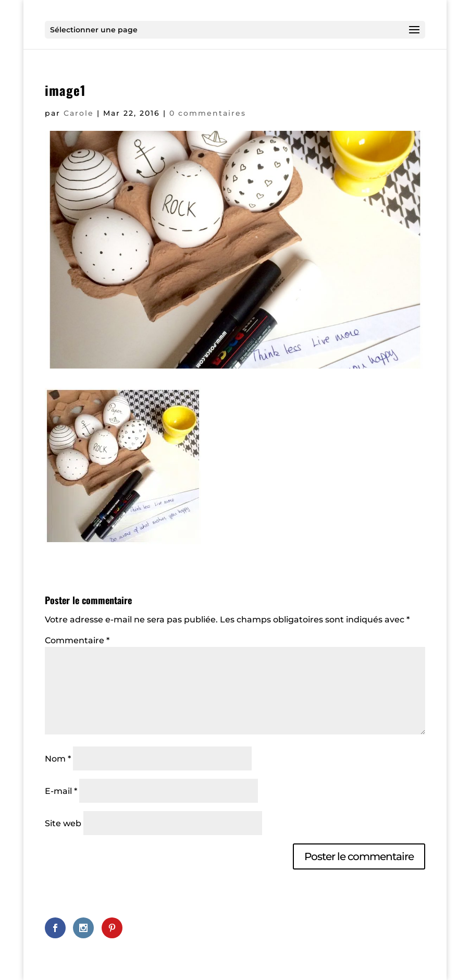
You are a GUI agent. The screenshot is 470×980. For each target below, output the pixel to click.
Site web (63, 823)
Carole (79, 113)
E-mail (61, 791)
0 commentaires (208, 113)
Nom (58, 759)
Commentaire (77, 640)
